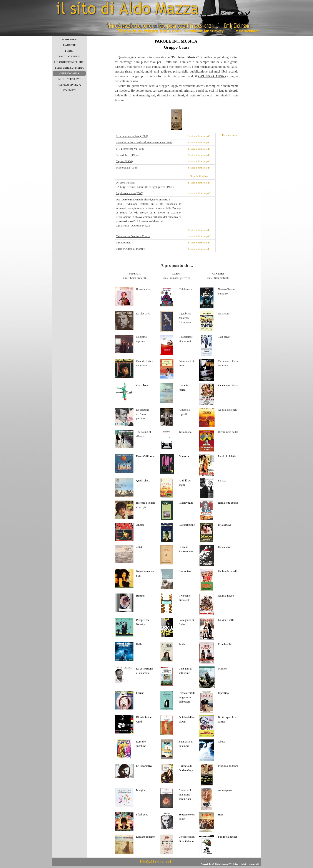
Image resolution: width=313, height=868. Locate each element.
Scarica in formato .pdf (199, 136)
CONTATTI (69, 90)
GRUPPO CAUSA (69, 73)
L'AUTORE (69, 45)
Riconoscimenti (230, 135)
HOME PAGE (69, 40)
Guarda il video (199, 176)
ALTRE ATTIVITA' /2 (69, 85)
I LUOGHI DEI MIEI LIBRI (69, 62)
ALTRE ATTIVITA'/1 (69, 79)
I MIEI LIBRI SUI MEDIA (69, 68)
